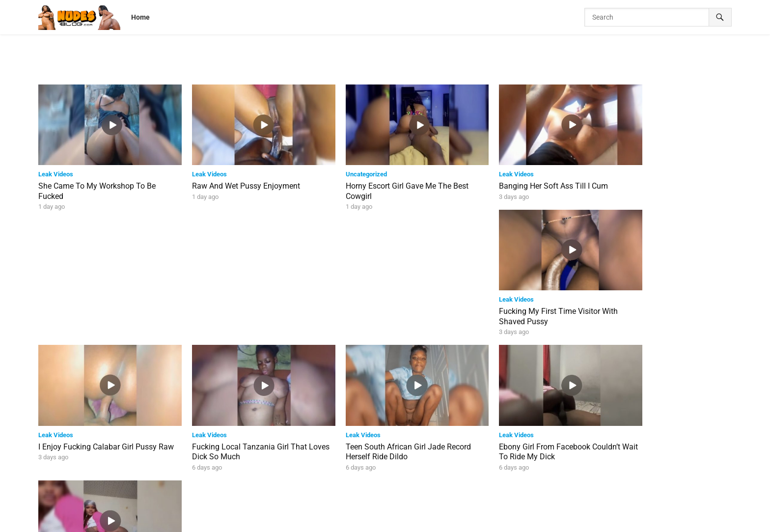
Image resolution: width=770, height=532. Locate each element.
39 (399, 485)
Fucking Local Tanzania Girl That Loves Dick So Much (237, 312)
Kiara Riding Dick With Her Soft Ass (662, 307)
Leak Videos (56, 167)
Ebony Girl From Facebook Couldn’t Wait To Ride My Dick (521, 312)
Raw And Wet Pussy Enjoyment (233, 179)
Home (140, 17)
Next (425, 485)
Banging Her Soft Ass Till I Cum (515, 179)
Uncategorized (340, 167)
